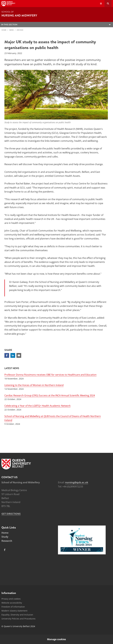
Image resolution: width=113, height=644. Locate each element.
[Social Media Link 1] (5, 550)
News (11, 30)
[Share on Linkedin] (13, 355)
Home (4, 30)
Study (5, 537)
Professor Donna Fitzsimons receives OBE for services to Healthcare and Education (50, 375)
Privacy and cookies (11, 599)
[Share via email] (19, 355)
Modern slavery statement (14, 611)
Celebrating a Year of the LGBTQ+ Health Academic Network (37, 406)
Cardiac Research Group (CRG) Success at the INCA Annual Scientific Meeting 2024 (50, 395)
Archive (20, 30)
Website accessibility (12, 603)
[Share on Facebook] (7, 355)
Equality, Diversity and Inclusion (17, 615)
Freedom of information (13, 607)
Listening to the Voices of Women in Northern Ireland (34, 385)
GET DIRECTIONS (11, 514)
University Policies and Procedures (18, 619)
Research (7, 541)
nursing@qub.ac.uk (77, 482)
